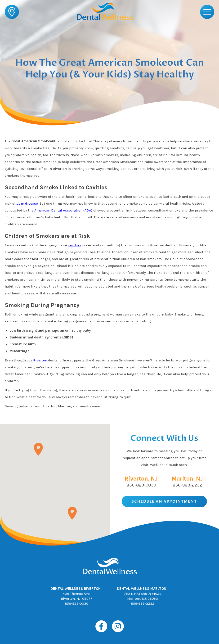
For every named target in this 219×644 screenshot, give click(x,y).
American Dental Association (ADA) (63, 210)
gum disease (27, 203)
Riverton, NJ (141, 479)
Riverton (41, 360)
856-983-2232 (187, 485)
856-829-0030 (141, 485)
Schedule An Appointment (164, 501)
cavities (75, 245)
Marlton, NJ (187, 479)
